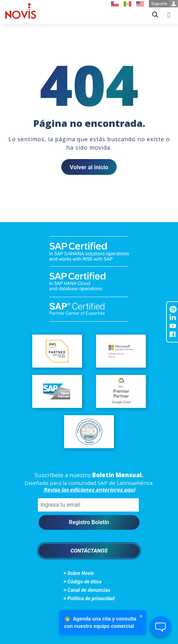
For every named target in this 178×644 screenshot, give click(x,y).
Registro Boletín (89, 522)
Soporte (165, 4)
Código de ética (84, 582)
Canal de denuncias (89, 590)
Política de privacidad (91, 599)
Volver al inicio (89, 167)
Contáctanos (89, 551)
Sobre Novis (81, 573)
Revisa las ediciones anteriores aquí (89, 489)
